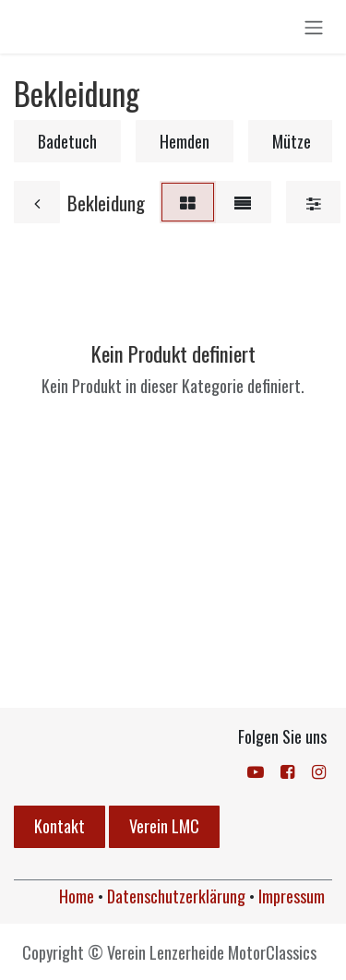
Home (77, 896)
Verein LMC (164, 826)
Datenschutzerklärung (176, 896)
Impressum (292, 896)
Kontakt (60, 826)
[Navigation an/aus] (314, 27)
